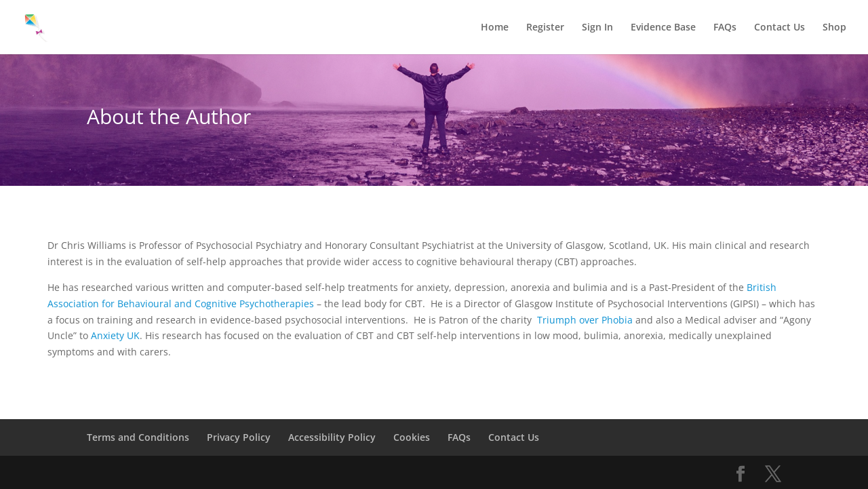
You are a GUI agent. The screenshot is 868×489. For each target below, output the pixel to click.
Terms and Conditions (138, 437)
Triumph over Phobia (585, 320)
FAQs (725, 28)
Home (495, 28)
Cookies (412, 437)
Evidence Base (663, 28)
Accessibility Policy (332, 437)
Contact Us (780, 28)
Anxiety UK (115, 335)
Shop (834, 28)
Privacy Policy (239, 437)
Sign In (597, 28)
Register (545, 28)
